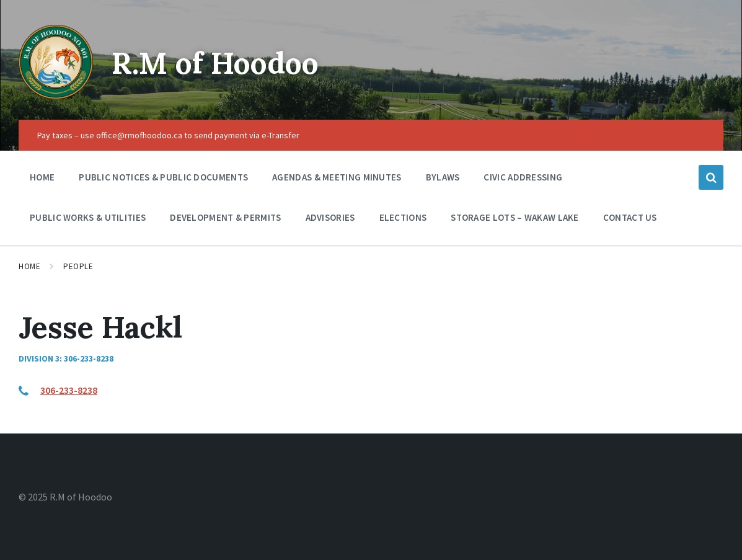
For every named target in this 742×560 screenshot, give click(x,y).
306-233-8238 (69, 390)
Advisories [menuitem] (330, 217)
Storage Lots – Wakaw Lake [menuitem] (515, 217)
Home (29, 266)
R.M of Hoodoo (215, 63)
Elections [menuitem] (403, 217)
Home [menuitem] (42, 177)
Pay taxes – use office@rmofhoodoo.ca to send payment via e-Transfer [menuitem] (168, 135)
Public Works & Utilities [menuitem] (88, 217)
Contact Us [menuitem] (630, 217)
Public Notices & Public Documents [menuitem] (163, 177)
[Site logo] (56, 96)
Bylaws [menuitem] (443, 177)
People (78, 266)
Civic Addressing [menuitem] (523, 177)
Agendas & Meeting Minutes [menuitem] (337, 177)
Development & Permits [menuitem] (225, 217)
